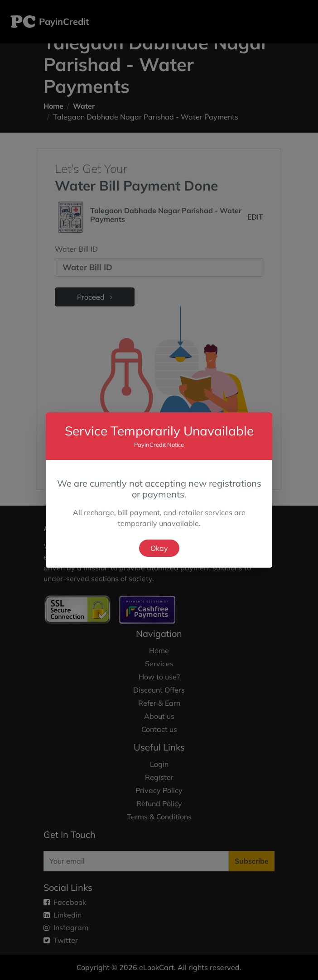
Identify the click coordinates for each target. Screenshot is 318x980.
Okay (159, 548)
